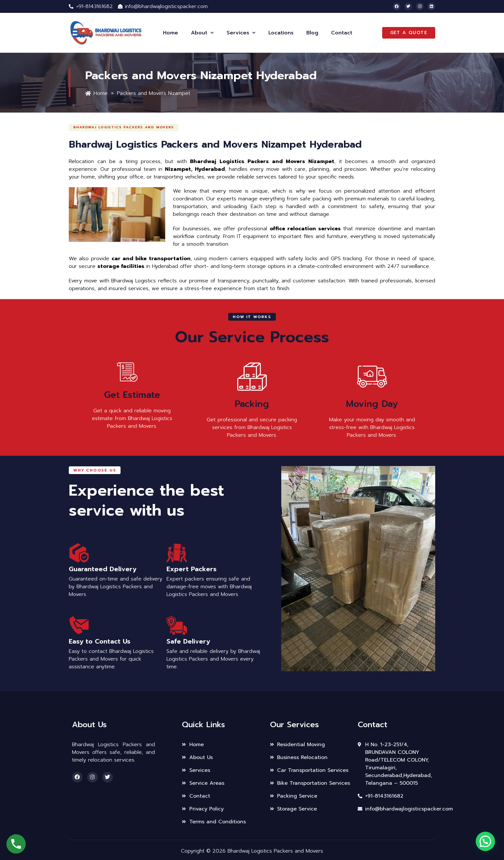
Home (171, 33)
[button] (130, 127)
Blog (312, 33)
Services (241, 33)
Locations (281, 33)
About (202, 33)
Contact (342, 33)
